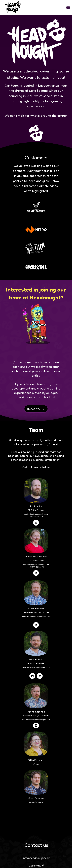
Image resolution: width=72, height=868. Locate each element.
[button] (68, 8)
